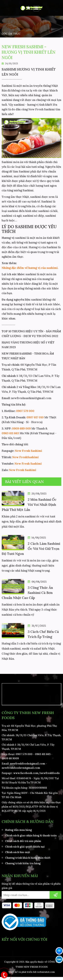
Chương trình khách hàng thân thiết (28, 858)
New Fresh (20, 457)
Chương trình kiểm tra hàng (23, 863)
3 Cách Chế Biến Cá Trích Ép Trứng (43, 634)
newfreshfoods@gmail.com (28, 764)
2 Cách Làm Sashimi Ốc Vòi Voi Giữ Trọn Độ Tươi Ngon (31, 549)
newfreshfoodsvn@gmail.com (21, 768)
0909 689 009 (21, 428)
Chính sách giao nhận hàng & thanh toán (31, 835)
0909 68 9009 (10, 758)
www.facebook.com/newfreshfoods (36, 773)
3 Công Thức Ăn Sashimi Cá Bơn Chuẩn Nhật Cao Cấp (27, 593)
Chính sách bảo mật (18, 852)
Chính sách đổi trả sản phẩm (23, 841)
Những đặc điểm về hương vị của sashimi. (30, 268)
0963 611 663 (10, 433)
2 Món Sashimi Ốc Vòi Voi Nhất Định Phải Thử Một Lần (29, 505)
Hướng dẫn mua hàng (18, 830)
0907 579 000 (25, 411)
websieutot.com (46, 972)
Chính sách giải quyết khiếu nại (25, 847)
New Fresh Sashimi (28, 451)
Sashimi (33, 457)
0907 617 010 (35, 417)
